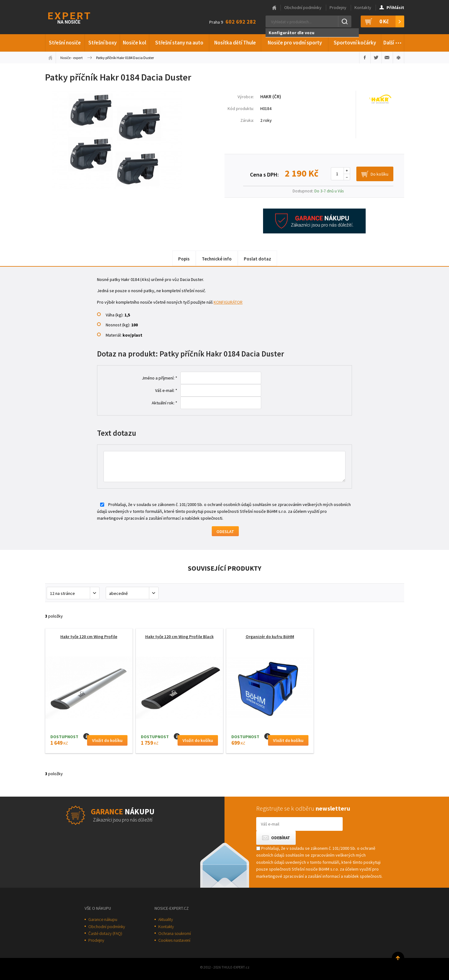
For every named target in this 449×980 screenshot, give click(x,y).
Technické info (217, 259)
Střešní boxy (102, 43)
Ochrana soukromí (175, 933)
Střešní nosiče (65, 43)
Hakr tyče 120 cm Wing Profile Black (179, 637)
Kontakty (363, 7)
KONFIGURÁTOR (228, 302)
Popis (184, 259)
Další (393, 42)
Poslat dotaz (257, 259)
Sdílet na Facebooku (365, 58)
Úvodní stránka (50, 58)
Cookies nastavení (174, 940)
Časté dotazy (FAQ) (105, 933)
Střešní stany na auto (179, 43)
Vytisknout (398, 58)
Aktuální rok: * (164, 403)
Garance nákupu (103, 919)
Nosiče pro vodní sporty (295, 43)
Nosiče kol (134, 43)
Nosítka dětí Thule (235, 43)
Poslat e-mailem (387, 58)
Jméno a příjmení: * (160, 378)
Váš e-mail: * (166, 390)
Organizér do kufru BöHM (270, 637)
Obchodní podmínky (303, 7)
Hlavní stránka (274, 8)
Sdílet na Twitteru (376, 58)
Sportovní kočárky (355, 43)
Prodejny (338, 7)
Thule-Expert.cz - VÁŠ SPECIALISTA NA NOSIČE (77, 17)
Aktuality (166, 919)
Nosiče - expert (72, 58)
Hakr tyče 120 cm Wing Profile (89, 637)
